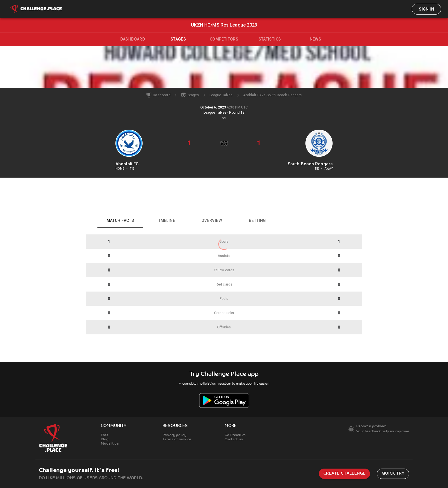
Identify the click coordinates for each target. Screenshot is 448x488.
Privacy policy (174, 435)
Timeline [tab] (166, 220)
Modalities (110, 444)
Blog (105, 439)
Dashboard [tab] (133, 39)
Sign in (426, 9)
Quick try (393, 474)
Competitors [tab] (224, 39)
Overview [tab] (212, 220)
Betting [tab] (257, 220)
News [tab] (316, 39)
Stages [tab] (178, 39)
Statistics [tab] (270, 39)
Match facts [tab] (120, 220)
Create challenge (344, 474)
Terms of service (177, 439)
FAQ (104, 435)
